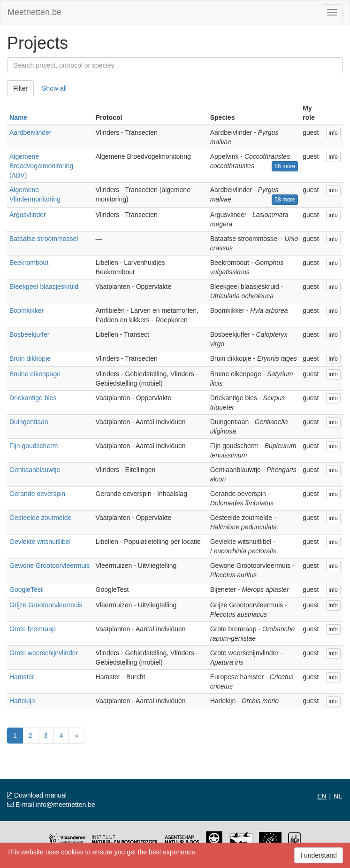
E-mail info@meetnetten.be (51, 805)
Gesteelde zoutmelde (40, 518)
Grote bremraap (33, 629)
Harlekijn (22, 701)
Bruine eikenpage (35, 374)
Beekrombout (29, 263)
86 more (285, 166)
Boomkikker (27, 310)
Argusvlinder (28, 215)
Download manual (37, 795)
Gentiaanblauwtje (35, 470)
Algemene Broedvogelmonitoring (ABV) (41, 166)
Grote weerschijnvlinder (44, 653)
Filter (20, 88)
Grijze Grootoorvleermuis (46, 605)
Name (18, 117)
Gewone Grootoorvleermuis (49, 566)
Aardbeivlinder (30, 132)
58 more (285, 200)
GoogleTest (26, 589)
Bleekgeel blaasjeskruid (44, 287)
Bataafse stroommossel (44, 239)
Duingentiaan (29, 422)
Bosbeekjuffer (29, 334)
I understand (319, 855)
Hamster (22, 677)
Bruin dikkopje (30, 358)
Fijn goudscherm (34, 446)
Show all (54, 88)
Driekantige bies (33, 398)
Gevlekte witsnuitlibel (40, 542)
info (333, 133)
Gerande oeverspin (37, 494)
